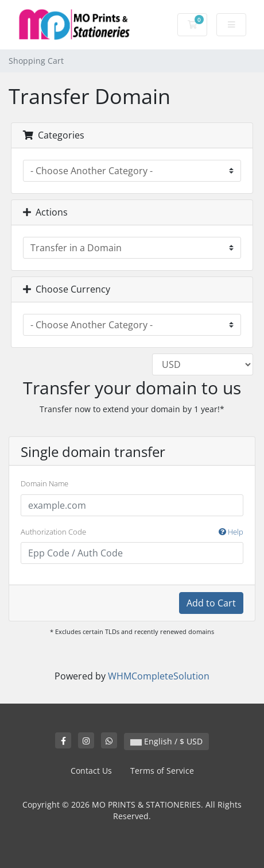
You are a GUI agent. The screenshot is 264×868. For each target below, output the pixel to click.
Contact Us (91, 771)
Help (231, 532)
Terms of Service (162, 771)
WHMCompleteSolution (159, 676)
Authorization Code (132, 532)
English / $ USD (166, 741)
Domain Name (44, 483)
